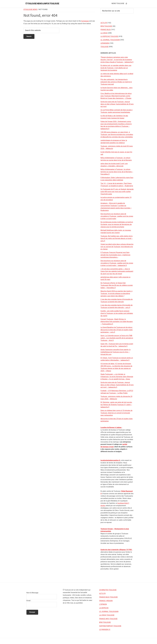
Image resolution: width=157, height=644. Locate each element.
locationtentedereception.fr (110, 460)
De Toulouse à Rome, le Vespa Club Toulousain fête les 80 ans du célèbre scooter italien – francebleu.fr (117, 285)
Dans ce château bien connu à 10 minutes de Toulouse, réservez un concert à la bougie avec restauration (116, 413)
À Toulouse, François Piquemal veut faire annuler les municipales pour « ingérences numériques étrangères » (115, 255)
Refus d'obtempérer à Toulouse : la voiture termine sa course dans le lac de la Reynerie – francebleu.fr (117, 172)
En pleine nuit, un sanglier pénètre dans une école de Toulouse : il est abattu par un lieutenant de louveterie (116, 68)
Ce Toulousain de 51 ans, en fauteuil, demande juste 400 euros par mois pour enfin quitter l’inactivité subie (117, 192)
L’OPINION (103, 604)
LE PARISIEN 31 (105, 630)
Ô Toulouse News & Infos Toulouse (42, 4)
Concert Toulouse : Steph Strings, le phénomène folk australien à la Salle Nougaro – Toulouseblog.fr (117, 322)
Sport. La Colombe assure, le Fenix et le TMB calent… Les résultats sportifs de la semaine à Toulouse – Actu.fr (117, 338)
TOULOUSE (104, 47)
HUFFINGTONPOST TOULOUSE (110, 626)
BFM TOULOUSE (106, 26)
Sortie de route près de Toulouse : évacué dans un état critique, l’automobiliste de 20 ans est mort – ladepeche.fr (117, 385)
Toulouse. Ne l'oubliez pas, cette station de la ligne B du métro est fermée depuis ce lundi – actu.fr (117, 238)
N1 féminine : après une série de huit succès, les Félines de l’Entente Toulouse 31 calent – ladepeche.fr (116, 405)
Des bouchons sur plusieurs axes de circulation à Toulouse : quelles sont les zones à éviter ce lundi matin (117, 216)
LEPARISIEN (105, 43)
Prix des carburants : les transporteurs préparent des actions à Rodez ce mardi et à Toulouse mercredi (116, 82)
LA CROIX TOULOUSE (107, 615)
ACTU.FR (104, 23)
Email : (29, 601)
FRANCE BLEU (106, 30)
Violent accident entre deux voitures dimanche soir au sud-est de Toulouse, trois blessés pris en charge (117, 247)
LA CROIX (104, 33)
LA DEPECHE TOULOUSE (109, 36)
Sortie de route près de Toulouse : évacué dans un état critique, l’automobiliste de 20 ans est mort (117, 104)
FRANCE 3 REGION (106, 601)
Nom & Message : (33, 593)
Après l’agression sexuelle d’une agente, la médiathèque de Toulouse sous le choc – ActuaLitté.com (115, 352)
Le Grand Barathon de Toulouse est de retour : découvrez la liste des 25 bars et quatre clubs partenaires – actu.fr (117, 330)
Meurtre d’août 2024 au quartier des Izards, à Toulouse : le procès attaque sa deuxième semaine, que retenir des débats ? (116, 294)
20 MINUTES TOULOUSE (108, 590)
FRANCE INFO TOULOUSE (108, 619)
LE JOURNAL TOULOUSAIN (110, 40)
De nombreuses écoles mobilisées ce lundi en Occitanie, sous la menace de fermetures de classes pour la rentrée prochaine (117, 224)
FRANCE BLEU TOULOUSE (108, 597)
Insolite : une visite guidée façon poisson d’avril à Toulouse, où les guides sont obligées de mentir (117, 313)
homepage (85, 21)
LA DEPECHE (104, 608)
